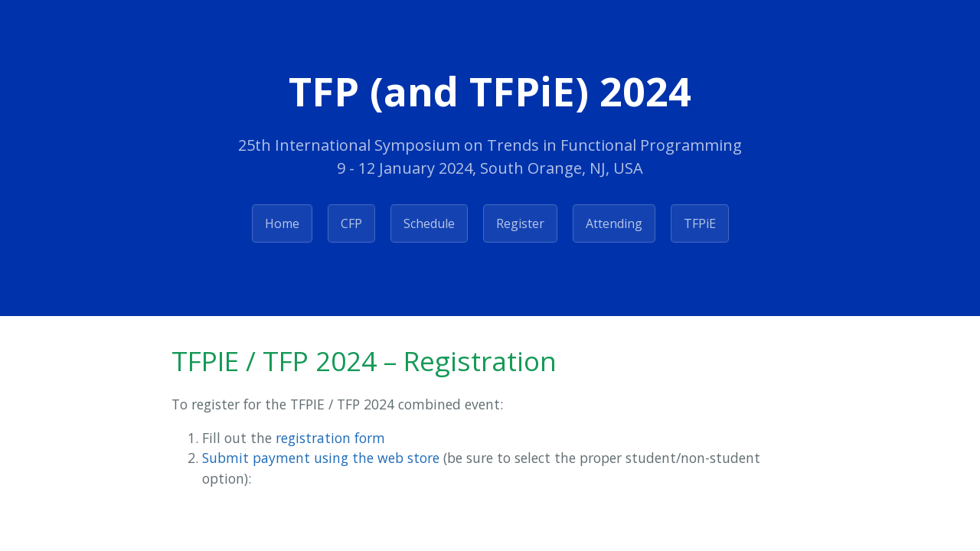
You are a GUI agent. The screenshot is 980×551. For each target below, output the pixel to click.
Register (520, 223)
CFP (351, 223)
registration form (330, 438)
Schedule (429, 223)
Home (282, 223)
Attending (614, 223)
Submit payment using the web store (321, 458)
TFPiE (700, 223)
